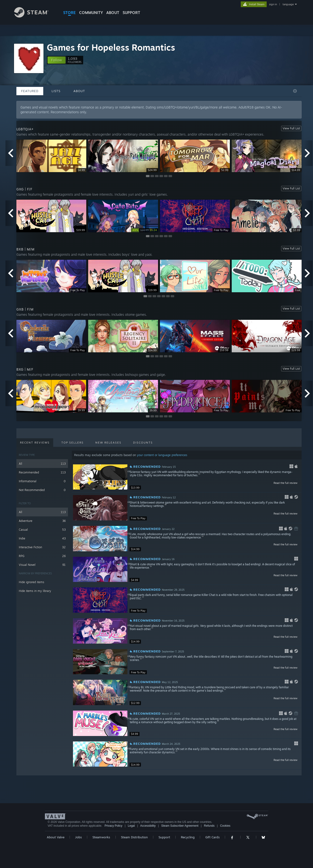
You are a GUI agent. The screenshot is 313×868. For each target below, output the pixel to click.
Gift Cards (212, 837)
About (113, 13)
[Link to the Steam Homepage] (35, 16)
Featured (30, 91)
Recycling (188, 837)
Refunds (209, 826)
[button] (57, 60)
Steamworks (101, 837)
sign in (273, 4)
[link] (144, 230)
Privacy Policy (113, 826)
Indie (42, 538)
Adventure (42, 521)
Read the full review (286, 483)
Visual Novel (42, 565)
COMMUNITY (91, 13)
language (288, 4)
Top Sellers (72, 443)
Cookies (225, 826)
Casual (42, 530)
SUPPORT (131, 13)
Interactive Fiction (42, 547)
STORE (70, 13)
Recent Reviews (35, 443)
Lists (56, 91)
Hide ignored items (31, 582)
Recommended (42, 472)
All (42, 464)
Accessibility (148, 826)
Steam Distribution (134, 837)
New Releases (108, 443)
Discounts (143, 443)
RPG (42, 556)
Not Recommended (42, 490)
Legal (131, 826)
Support (164, 837)
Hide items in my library (35, 591)
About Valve (56, 837)
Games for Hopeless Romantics (111, 47)
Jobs (78, 837)
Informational (42, 481)
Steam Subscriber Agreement (180, 826)
